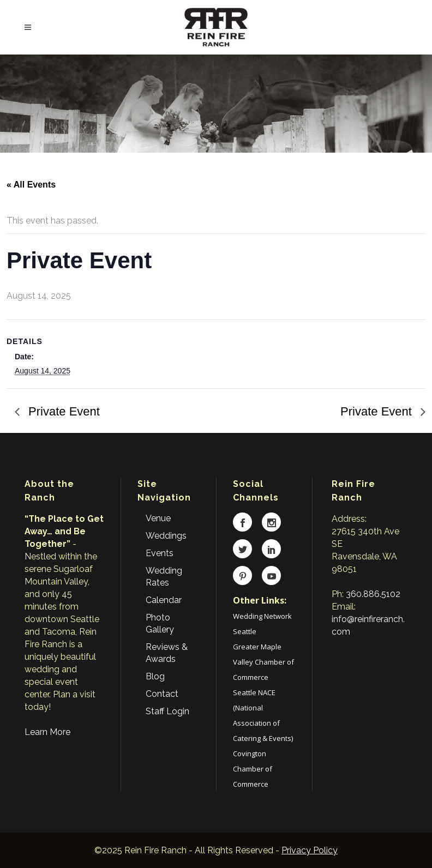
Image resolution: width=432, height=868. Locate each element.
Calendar (164, 600)
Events (160, 553)
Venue (158, 518)
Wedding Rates (164, 577)
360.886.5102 (373, 594)
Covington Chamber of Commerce (253, 769)
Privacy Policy (310, 850)
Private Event (62, 411)
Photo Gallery (160, 623)
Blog (155, 676)
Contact (162, 694)
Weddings (166, 536)
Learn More (47, 732)
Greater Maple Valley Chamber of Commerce (263, 662)
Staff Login (167, 711)
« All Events (31, 185)
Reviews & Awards (167, 653)
